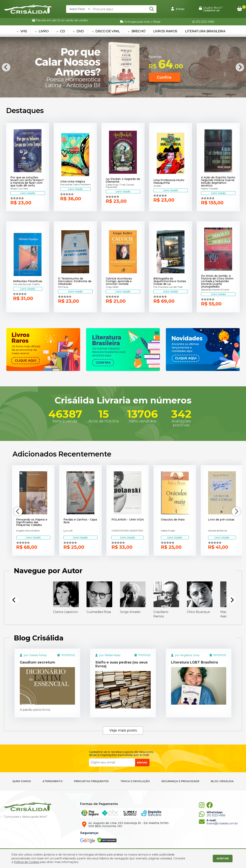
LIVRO (42, 31)
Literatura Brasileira (205, 31)
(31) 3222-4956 (203, 22)
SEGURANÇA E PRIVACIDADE (180, 781)
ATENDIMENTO (52, 781)
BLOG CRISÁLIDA (222, 781)
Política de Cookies (27, 862)
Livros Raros (165, 31)
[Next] (240, 67)
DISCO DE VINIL (106, 31)
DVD (78, 31)
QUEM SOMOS (22, 781)
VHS (22, 31)
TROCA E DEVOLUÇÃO (135, 781)
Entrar (178, 9)
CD (61, 31)
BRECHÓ (137, 31)
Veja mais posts (123, 730)
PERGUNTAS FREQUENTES (91, 781)
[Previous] (6, 67)
